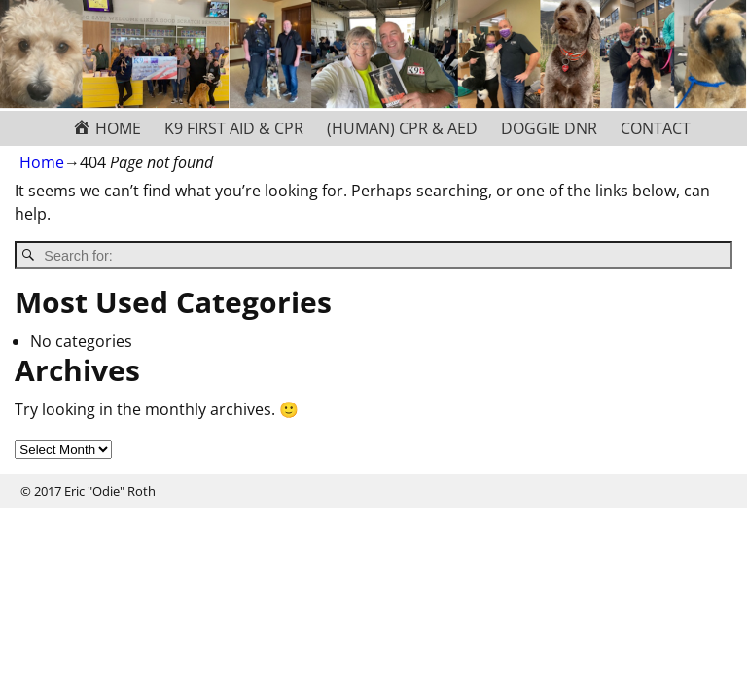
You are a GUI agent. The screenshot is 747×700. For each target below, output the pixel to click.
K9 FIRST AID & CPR (234, 128)
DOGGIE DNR (549, 128)
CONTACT (656, 128)
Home (42, 162)
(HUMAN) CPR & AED (402, 128)
